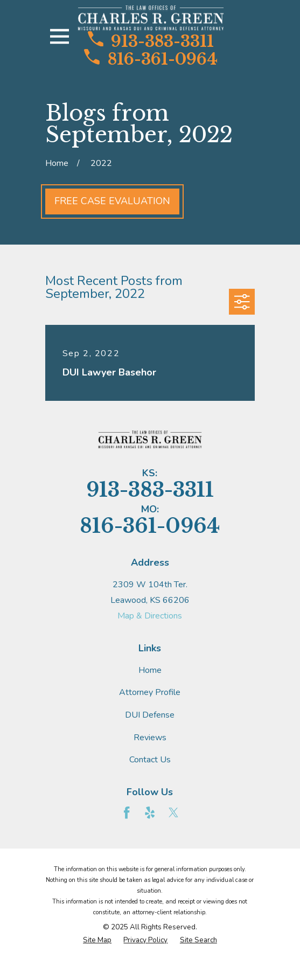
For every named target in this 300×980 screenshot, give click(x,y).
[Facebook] (127, 812)
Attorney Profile (150, 692)
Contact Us (150, 760)
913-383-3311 (151, 40)
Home (150, 670)
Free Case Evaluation (112, 201)
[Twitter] (173, 812)
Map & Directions (150, 616)
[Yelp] (150, 812)
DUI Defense (150, 715)
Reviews (150, 738)
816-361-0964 (151, 58)
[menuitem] (97, 941)
